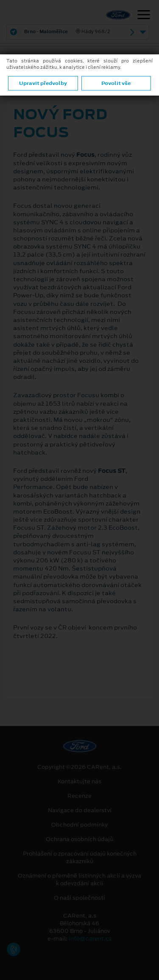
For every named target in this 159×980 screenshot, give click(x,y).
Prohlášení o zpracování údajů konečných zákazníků (80, 858)
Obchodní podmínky (79, 825)
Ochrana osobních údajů (79, 839)
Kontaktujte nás (79, 782)
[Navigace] (144, 16)
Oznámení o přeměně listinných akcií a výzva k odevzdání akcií (79, 880)
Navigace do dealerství (80, 811)
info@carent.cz (90, 939)
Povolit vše (116, 83)
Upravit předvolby (43, 83)
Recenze (79, 796)
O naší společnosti (79, 898)
